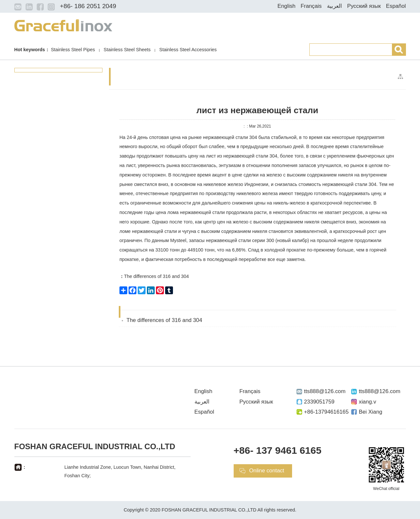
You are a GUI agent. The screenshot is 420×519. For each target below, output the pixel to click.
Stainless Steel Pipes (73, 50)
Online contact (267, 471)
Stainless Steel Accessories (188, 50)
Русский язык (364, 6)
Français (311, 6)
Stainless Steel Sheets (127, 50)
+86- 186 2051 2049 (88, 6)
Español (396, 6)
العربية (334, 6)
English (286, 6)
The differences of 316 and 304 (154, 276)
